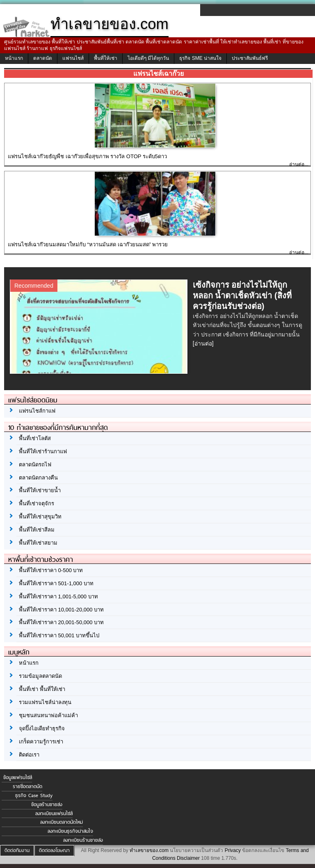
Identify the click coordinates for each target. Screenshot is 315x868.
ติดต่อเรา (29, 755)
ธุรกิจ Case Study (34, 795)
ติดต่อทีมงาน (17, 850)
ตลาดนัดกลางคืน (38, 478)
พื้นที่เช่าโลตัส (35, 438)
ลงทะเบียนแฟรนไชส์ (54, 813)
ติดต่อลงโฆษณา (54, 850)
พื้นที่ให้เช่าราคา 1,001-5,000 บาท (58, 596)
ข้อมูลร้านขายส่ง (47, 804)
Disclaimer (188, 858)
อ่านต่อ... (299, 164)
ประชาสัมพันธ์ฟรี (250, 58)
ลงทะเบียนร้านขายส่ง (83, 840)
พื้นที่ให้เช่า (106, 58)
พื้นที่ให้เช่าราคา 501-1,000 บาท (56, 583)
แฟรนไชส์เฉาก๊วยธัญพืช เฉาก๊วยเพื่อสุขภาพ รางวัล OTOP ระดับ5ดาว (87, 156)
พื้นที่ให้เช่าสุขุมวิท (40, 517)
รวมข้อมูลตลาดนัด (40, 676)
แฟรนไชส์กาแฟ (37, 411)
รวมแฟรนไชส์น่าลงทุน (45, 702)
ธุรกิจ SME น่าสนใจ (200, 58)
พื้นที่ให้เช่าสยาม (38, 543)
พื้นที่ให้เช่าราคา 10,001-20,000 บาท (61, 610)
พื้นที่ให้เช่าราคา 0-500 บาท (51, 570)
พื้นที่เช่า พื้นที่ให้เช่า (42, 689)
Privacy (233, 850)
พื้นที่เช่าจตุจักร (37, 503)
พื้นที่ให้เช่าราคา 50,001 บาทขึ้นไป (59, 635)
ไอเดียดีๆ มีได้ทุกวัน (148, 58)
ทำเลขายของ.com (149, 850)
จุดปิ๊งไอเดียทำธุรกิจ (42, 728)
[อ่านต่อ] (203, 343)
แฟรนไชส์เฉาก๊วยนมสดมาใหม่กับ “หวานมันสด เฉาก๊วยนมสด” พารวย (88, 244)
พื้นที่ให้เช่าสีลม (37, 530)
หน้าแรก (14, 58)
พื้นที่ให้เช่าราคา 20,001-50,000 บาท (61, 622)
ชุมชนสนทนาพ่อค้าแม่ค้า (48, 715)
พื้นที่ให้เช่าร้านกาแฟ (43, 451)
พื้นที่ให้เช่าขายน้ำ (40, 490)
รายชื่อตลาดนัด (27, 786)
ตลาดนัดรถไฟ (35, 465)
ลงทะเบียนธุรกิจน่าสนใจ (70, 831)
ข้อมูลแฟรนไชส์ (18, 777)
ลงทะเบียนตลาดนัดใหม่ (62, 822)
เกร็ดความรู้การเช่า (41, 742)
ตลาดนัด (43, 58)
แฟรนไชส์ (73, 58)
